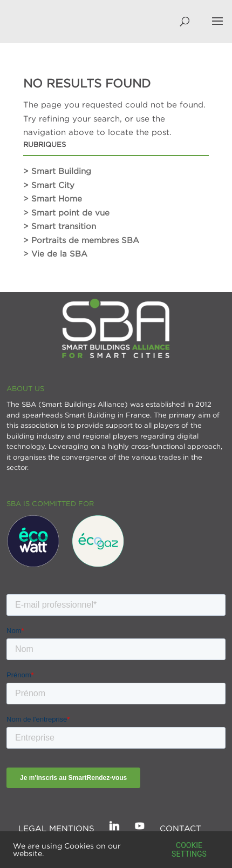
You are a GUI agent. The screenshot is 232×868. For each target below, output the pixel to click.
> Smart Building (57, 171)
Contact (180, 828)
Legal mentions (56, 828)
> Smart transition (60, 226)
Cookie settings (189, 850)
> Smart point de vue (66, 212)
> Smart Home (53, 198)
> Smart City (49, 185)
